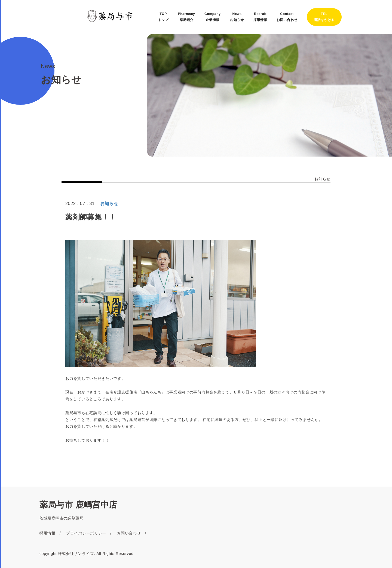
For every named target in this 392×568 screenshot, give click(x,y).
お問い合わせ (129, 533)
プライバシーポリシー (86, 533)
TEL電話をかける (324, 17)
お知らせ (322, 179)
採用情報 (48, 533)
